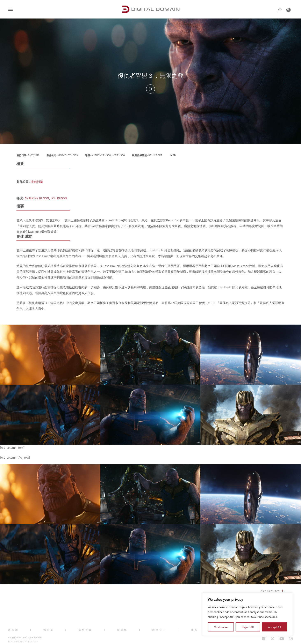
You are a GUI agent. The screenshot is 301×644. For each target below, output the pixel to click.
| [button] (31, 630)
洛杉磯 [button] (13, 630)
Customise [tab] (221, 627)
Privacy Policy (15, 642)
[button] (11, 10)
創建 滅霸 (24, 236)
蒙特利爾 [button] (86, 630)
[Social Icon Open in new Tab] (250, 639)
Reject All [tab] (248, 627)
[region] (248, 614)
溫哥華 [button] (49, 630)
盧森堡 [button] (122, 630)
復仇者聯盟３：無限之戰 (150, 75)
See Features (273, 591)
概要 (20, 164)
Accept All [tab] (275, 627)
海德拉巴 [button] (159, 630)
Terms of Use (31, 642)
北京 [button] (194, 630)
